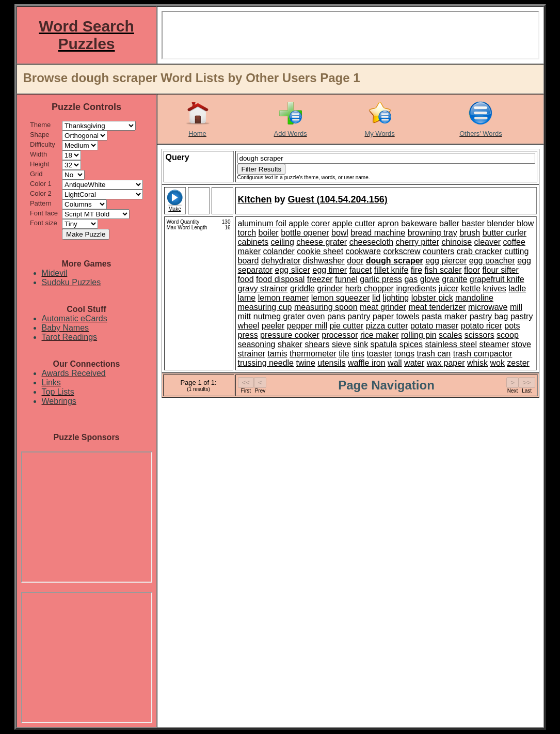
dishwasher (324, 261)
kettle (471, 288)
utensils (331, 363)
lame (247, 298)
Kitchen (255, 199)
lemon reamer (284, 298)
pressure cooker (290, 335)
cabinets (253, 242)
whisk (477, 363)
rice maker (380, 335)
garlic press (381, 279)
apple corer (309, 223)
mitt (245, 316)
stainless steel (451, 344)
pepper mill (307, 326)
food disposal (280, 279)
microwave (488, 307)
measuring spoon (326, 307)
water (414, 363)
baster (473, 223)
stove (521, 344)
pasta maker (444, 316)
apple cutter (354, 223)
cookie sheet (320, 251)
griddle (302, 288)
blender (501, 223)
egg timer (330, 270)
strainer (252, 354)
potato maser (434, 326)
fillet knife (391, 270)
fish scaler (443, 270)
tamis (277, 354)
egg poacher (492, 261)
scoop (508, 335)
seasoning (257, 344)
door (355, 261)
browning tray (433, 233)
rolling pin (419, 335)
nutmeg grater (279, 316)
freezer (320, 279)
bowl (340, 233)
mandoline (474, 298)
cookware (363, 251)
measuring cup (265, 307)
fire (417, 270)
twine (305, 363)
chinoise (457, 242)
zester (518, 363)
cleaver (488, 242)
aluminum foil (262, 223)
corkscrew (402, 251)
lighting (396, 298)
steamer (494, 344)
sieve (341, 344)
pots (512, 326)
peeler (273, 326)
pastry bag (489, 316)
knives (495, 288)
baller (449, 223)
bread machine (378, 233)
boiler (269, 233)
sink (361, 344)
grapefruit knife (497, 279)
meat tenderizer (437, 307)
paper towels (396, 316)
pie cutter (346, 326)
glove (430, 279)
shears (317, 344)
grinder (330, 288)
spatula (384, 344)
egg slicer (293, 270)
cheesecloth (371, 242)
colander (278, 251)
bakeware (419, 223)
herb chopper (370, 288)
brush (470, 233)
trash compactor (483, 354)
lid (376, 298)
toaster (379, 354)
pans (336, 316)
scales (450, 335)
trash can (434, 354)
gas (411, 279)
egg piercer (446, 261)
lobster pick (432, 298)
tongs (404, 354)
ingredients (416, 288)
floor (472, 270)
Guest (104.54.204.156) (338, 199)
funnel (346, 279)
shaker (290, 344)
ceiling (283, 242)
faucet (361, 270)
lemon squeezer (341, 298)
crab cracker (479, 251)
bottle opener (305, 233)
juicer (449, 288)
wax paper (446, 363)
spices (411, 344)
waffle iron (367, 363)
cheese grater (322, 242)
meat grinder (383, 307)
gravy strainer (263, 288)
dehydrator (281, 261)
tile (344, 354)
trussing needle (266, 363)
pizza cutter (387, 326)
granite (454, 279)
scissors (479, 335)
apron (388, 223)
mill (516, 307)
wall (395, 363)
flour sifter (501, 270)
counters (438, 251)
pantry (359, 316)
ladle (517, 288)
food (246, 279)
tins (358, 354)
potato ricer (482, 326)
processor (340, 335)
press (248, 335)
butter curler (505, 233)
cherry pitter (418, 242)
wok (497, 363)
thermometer (313, 354)
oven (316, 316)
